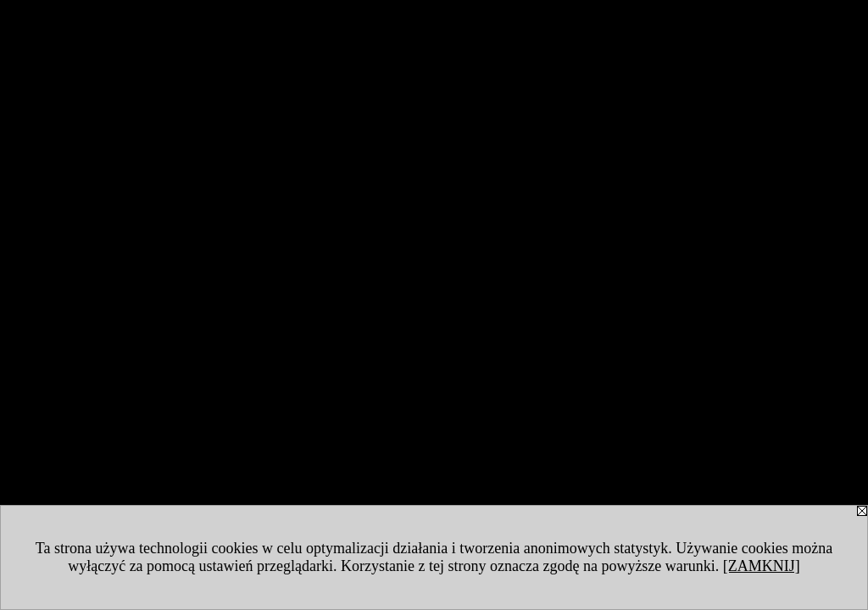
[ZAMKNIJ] (762, 566)
